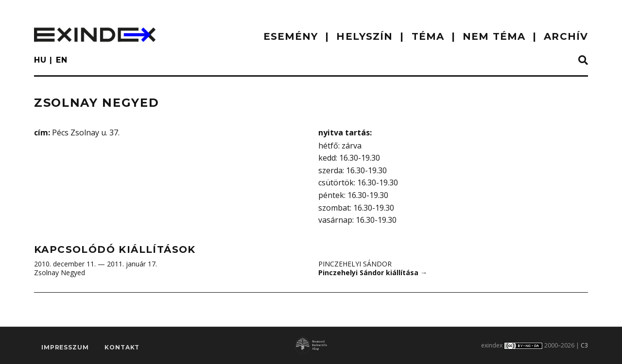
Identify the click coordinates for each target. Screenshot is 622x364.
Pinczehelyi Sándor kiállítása (373, 273)
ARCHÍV (566, 36)
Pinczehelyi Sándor (355, 264)
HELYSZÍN (364, 36)
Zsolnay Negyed (60, 273)
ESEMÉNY (291, 36)
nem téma (494, 36)
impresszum (65, 347)
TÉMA (428, 36)
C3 (584, 345)
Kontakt (122, 347)
